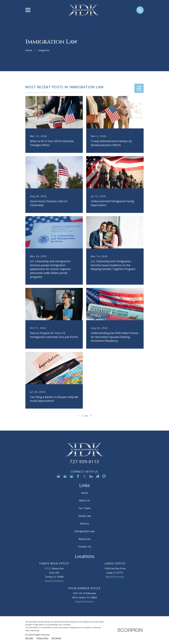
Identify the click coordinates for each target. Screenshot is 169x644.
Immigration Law (84, 531)
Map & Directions (54, 581)
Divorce (84, 523)
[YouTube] (110, 476)
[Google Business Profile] (59, 476)
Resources (85, 539)
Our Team (85, 508)
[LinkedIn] (91, 476)
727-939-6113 (84, 461)
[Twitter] (85, 476)
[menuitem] (29, 638)
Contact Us (85, 546)
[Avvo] (97, 476)
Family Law (85, 516)
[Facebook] (78, 476)
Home (84, 493)
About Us (84, 500)
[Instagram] (104, 476)
